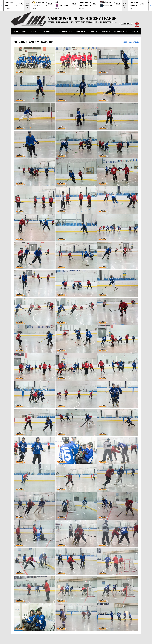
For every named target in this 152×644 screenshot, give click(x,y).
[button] (34, 61)
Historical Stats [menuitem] (121, 31)
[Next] (150, 5)
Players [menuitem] (81, 31)
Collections (134, 42)
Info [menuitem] (34, 31)
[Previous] (2, 5)
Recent (124, 42)
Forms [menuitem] (94, 31)
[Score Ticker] (76, 5)
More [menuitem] (135, 31)
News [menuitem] (24, 31)
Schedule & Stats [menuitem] (65, 31)
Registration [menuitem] (48, 31)
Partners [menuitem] (106, 31)
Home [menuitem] (16, 31)
